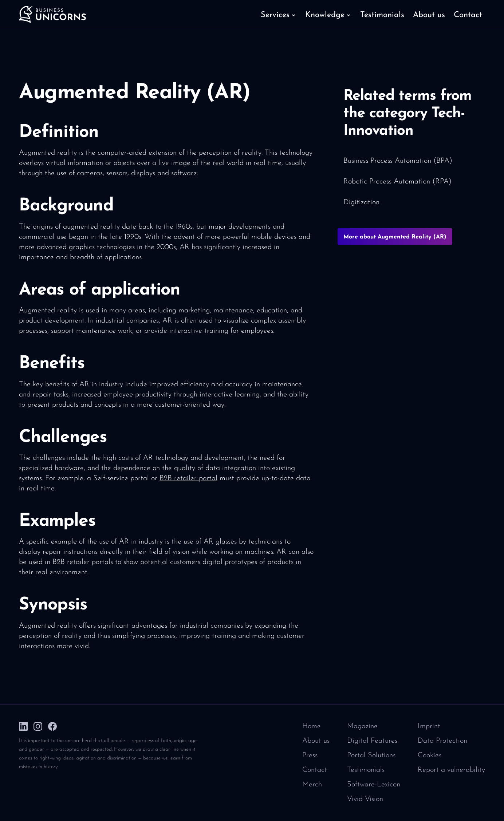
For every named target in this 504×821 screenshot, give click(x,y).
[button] (279, 15)
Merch (312, 785)
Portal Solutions (371, 755)
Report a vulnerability (451, 770)
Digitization (361, 202)
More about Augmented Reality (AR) (395, 237)
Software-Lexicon (374, 785)
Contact (315, 770)
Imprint (429, 726)
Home (312, 726)
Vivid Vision (365, 799)
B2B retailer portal (188, 478)
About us (316, 741)
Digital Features (372, 741)
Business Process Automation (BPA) (398, 161)
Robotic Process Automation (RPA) (397, 182)
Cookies (430, 755)
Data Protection (442, 741)
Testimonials (366, 770)
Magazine (362, 726)
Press (310, 755)
